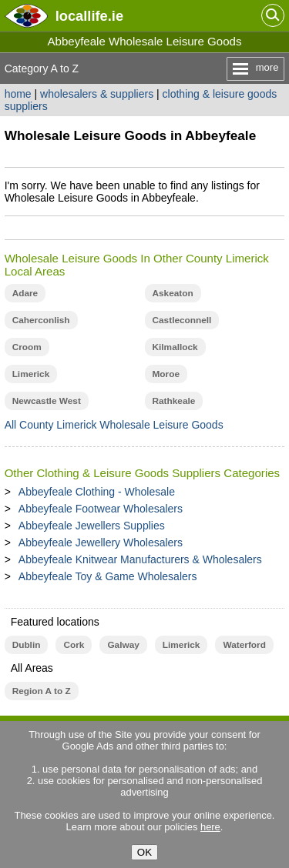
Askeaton (173, 293)
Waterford (244, 645)
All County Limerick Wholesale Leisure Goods (114, 425)
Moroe (166, 374)
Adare (25, 293)
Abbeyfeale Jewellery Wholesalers (101, 542)
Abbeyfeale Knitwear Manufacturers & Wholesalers (140, 559)
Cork (74, 645)
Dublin (27, 645)
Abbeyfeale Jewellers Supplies (92, 526)
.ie (89, 16)
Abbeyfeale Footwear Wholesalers (101, 509)
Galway (123, 645)
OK (144, 852)
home (18, 94)
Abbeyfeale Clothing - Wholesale (97, 492)
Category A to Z (42, 68)
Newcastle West (47, 401)
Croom (27, 347)
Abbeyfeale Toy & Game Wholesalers (108, 576)
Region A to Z (42, 691)
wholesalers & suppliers (97, 94)
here (210, 827)
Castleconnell (182, 320)
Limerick (31, 374)
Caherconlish (41, 320)
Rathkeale (174, 401)
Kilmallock (175, 347)
